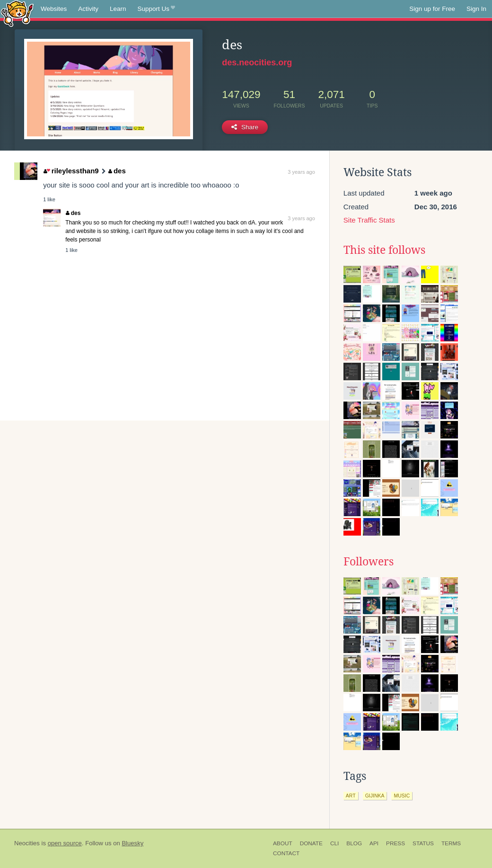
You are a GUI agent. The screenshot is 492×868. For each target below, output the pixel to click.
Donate (311, 843)
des (117, 171)
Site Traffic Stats (369, 220)
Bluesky (132, 843)
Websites (54, 9)
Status (423, 843)
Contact (286, 853)
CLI (334, 843)
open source (65, 843)
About (283, 843)
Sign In (476, 9)
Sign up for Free (432, 9)
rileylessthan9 (71, 171)
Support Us (156, 9)
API (374, 843)
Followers (369, 562)
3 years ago (301, 172)
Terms (451, 843)
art (351, 796)
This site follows (384, 250)
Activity (88, 9)
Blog (354, 843)
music (402, 796)
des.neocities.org (257, 63)
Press (395, 843)
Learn (118, 9)
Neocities (27, 843)
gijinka (375, 796)
